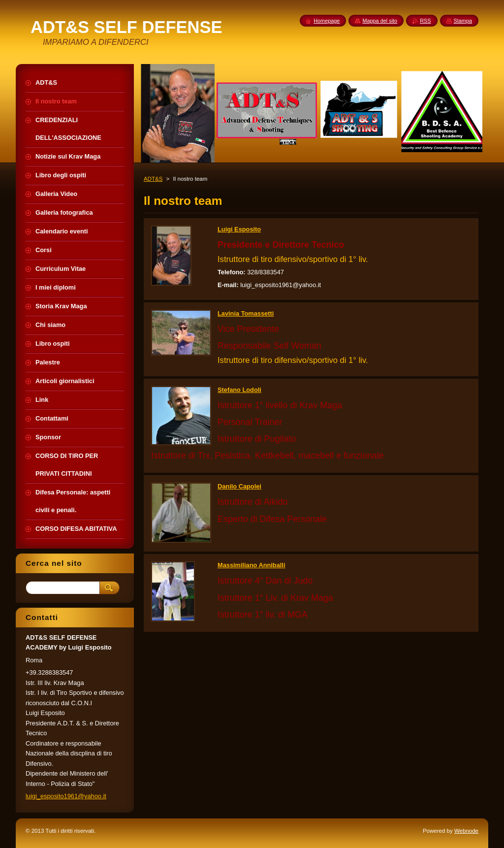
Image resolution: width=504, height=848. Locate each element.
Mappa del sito (380, 21)
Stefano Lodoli (239, 390)
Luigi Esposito (239, 229)
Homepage (327, 21)
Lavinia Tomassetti (246, 313)
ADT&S (153, 179)
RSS (425, 21)
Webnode (466, 831)
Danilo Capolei (239, 486)
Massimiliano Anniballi (251, 565)
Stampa (463, 21)
